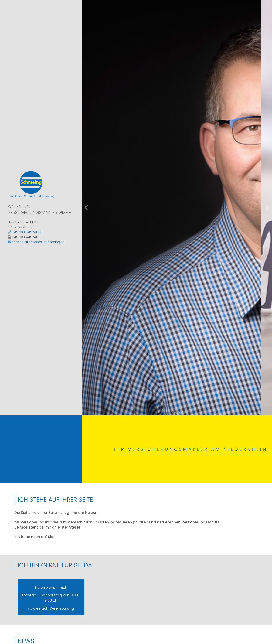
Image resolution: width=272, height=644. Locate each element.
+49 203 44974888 (27, 232)
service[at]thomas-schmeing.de (38, 242)
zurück (87, 208)
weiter (267, 208)
